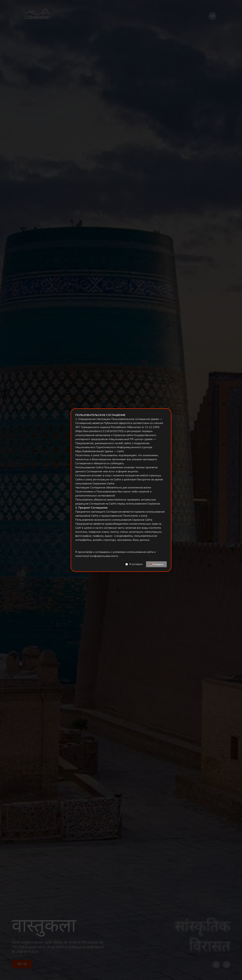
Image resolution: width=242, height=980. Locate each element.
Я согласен (136, 564)
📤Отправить (156, 564)
